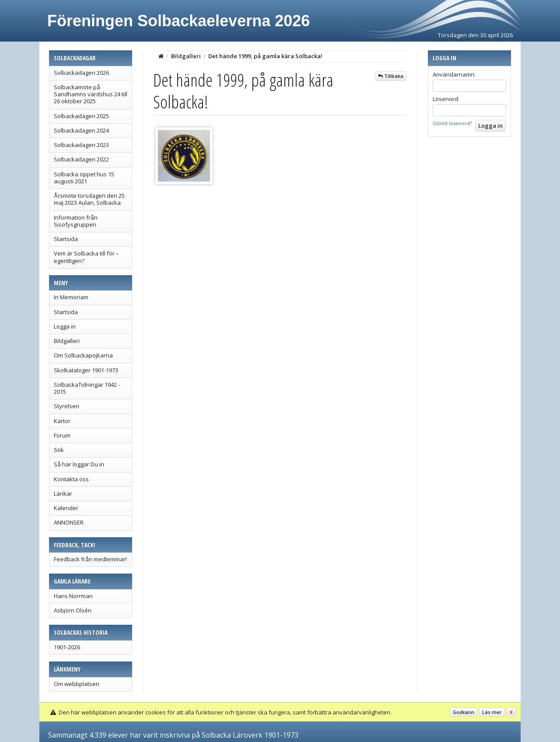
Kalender (66, 508)
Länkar (63, 493)
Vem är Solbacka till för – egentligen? (86, 257)
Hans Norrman (73, 596)
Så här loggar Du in (79, 464)
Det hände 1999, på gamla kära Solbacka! (265, 56)
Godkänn (464, 712)
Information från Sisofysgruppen (76, 221)
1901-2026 (67, 647)
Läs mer (492, 712)
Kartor (62, 421)
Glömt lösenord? (452, 123)
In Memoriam (71, 297)
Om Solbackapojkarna (83, 355)
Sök (59, 450)
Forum (62, 435)
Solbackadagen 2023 (81, 145)
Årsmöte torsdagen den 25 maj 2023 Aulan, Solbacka (89, 199)
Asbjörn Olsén (73, 610)
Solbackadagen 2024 (81, 130)
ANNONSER (69, 522)
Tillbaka (391, 76)
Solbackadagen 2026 (81, 73)
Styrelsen (66, 406)
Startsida (66, 239)
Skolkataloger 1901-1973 (86, 370)
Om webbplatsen (77, 684)
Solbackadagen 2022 (81, 159)
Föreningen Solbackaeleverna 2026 (178, 21)
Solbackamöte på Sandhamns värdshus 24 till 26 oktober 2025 (91, 94)
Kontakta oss (71, 479)
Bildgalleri (67, 341)
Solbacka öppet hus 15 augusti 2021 (84, 178)
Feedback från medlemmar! (90, 559)
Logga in (65, 326)
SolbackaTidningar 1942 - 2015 (87, 388)
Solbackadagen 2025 (81, 116)
